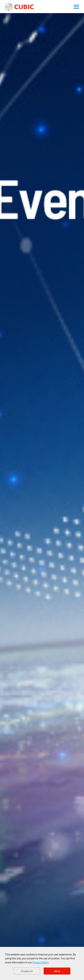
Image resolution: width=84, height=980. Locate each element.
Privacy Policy (40, 962)
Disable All (27, 971)
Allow (57, 971)
